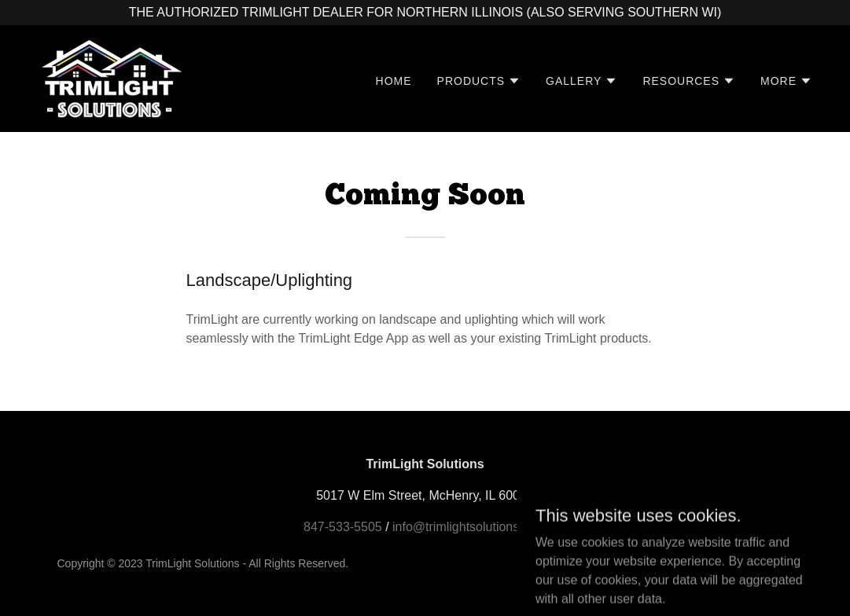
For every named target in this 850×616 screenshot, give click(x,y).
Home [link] (394, 81)
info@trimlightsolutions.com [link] (469, 527)
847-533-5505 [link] (343, 527)
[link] (110, 77)
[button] (479, 81)
